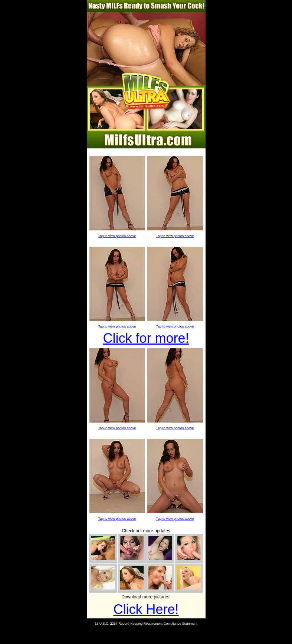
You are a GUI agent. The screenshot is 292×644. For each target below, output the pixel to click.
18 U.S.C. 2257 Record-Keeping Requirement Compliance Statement (146, 624)
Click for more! (146, 338)
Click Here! (146, 609)
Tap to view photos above (117, 236)
